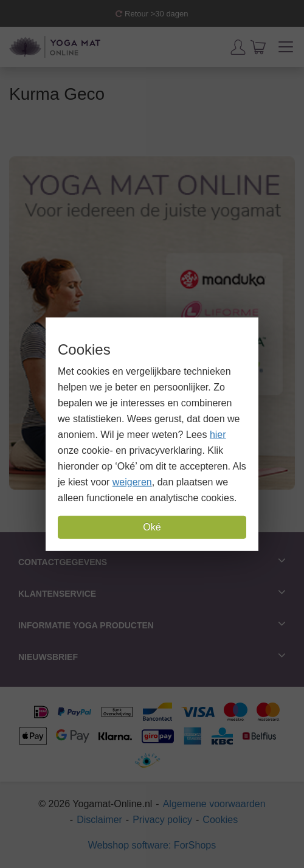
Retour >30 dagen (152, 14)
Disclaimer (99, 820)
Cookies (220, 820)
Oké (152, 527)
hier (218, 435)
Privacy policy (162, 820)
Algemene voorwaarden (214, 804)
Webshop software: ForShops (152, 845)
